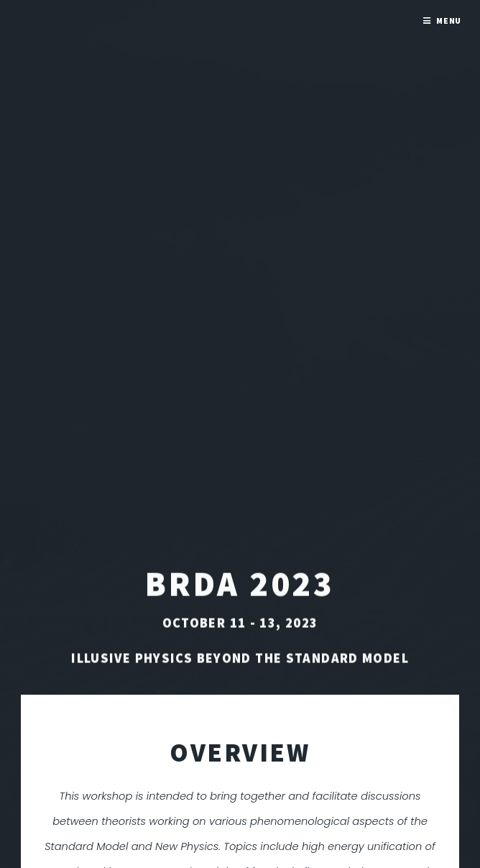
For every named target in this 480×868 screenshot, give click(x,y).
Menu (449, 20)
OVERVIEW (240, 752)
